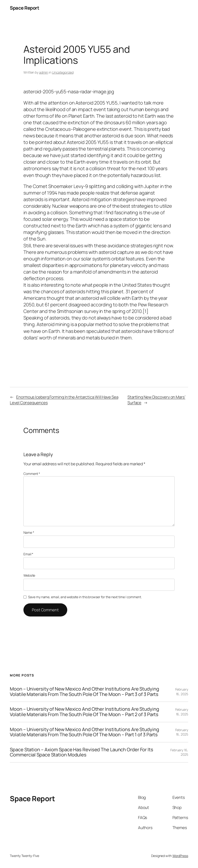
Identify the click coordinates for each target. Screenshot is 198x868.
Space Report (24, 8)
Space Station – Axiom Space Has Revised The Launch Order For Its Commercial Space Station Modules (82, 752)
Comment (32, 474)
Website (29, 575)
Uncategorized (63, 72)
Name (29, 532)
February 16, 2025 (182, 692)
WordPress (180, 856)
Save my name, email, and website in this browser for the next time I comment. (85, 597)
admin (44, 72)
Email (28, 554)
